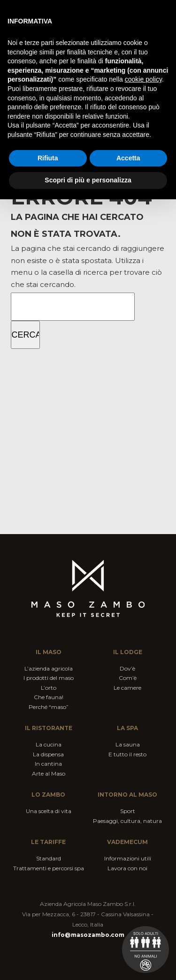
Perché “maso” (49, 707)
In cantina (48, 764)
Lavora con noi (127, 868)
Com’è (128, 678)
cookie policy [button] (143, 79)
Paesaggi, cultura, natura (127, 821)
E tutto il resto (127, 754)
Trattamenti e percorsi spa (49, 868)
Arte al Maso (49, 773)
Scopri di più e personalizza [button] (88, 180)
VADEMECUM (127, 842)
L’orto (49, 688)
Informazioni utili (128, 858)
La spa (127, 728)
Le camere (127, 688)
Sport (128, 811)
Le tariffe (48, 842)
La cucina (49, 744)
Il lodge (128, 652)
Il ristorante (49, 728)
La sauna (128, 744)
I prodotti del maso (49, 678)
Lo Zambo (48, 795)
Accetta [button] (128, 158)
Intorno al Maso (127, 795)
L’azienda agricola (49, 668)
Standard (49, 858)
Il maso (49, 652)
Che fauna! (49, 697)
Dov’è (127, 668)
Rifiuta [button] (48, 158)
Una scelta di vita (49, 811)
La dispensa (48, 754)
